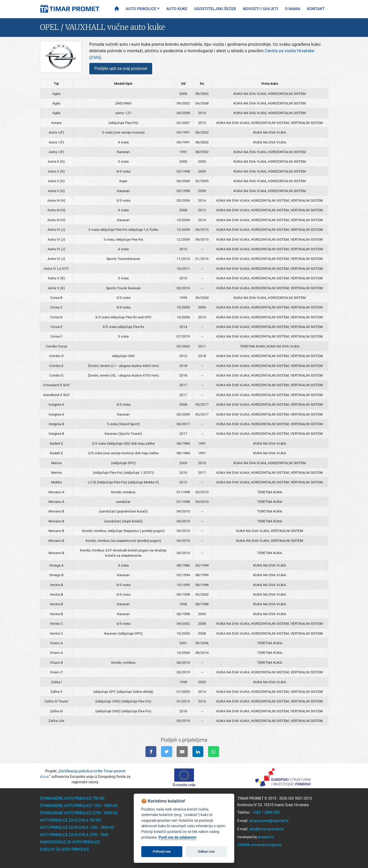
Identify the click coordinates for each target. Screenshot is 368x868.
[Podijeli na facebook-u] (151, 752)
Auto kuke (177, 9)
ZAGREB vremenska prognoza (259, 845)
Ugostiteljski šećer (215, 9)
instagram (195, 859)
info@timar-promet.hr (266, 829)
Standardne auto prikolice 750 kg (72, 798)
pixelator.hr (266, 837)
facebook (172, 859)
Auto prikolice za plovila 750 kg (71, 820)
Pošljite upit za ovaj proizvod (121, 68)
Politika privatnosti (158, 842)
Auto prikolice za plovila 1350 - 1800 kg (77, 827)
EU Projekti (150, 835)
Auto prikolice (141, 9)
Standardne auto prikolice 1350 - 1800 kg (79, 806)
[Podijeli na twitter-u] (167, 752)
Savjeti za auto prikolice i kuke (169, 820)
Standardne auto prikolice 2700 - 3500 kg (79, 813)
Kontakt (316, 9)
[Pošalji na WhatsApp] (214, 752)
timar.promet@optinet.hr (269, 821)
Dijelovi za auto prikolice (65, 849)
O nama (293, 9)
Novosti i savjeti (260, 9)
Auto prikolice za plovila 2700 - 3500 (74, 835)
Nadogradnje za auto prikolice (70, 842)
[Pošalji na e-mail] (182, 752)
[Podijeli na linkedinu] (198, 752)
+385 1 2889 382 (266, 812)
